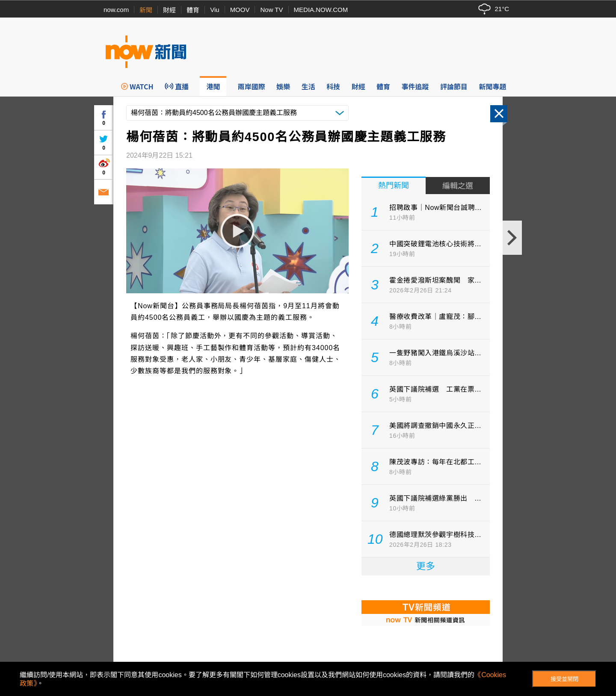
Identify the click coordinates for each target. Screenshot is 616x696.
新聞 (146, 10)
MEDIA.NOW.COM (321, 10)
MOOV (240, 10)
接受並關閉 (564, 679)
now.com (116, 10)
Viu (215, 10)
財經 (169, 10)
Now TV (271, 10)
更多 (426, 566)
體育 (193, 10)
